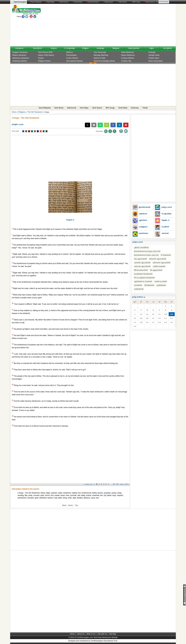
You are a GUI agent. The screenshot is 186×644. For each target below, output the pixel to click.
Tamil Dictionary (93, 2)
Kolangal (152, 52)
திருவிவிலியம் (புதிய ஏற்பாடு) (146, 255)
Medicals (116, 48)
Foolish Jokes (154, 58)
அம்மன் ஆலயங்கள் (142, 266)
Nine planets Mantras (74, 61)
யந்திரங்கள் (161, 285)
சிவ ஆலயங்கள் (141, 259)
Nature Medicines (128, 55)
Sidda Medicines (128, 52)
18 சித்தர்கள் (149, 285)
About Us (81, 634)
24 (114, 484)
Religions (22, 112)
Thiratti (145, 108)
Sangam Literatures (20, 52)
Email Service (150, 2)
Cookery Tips (126, 61)
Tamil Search (63, 2)
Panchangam (71, 55)
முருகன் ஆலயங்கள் (142, 263)
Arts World (167, 48)
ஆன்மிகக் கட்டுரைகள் (143, 281)
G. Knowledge (70, 48)
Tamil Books (122, 2)
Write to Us (91, 634)
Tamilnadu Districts (20, 61)
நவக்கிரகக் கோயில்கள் (143, 274)
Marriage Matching (101, 55)
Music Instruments (156, 61)
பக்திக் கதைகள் (159, 266)
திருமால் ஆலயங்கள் (158, 259)
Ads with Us (102, 634)
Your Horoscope (100, 52)
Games (41, 58)
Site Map (113, 634)
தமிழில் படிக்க (18, 124)
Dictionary (135, 108)
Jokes (151, 48)
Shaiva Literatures (19, 55)
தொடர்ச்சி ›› (125, 484)
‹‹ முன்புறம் (88, 484)
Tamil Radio (77, 2)
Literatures (19, 48)
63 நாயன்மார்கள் (141, 270)
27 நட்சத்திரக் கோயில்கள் (144, 278)
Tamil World (37, 48)
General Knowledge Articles (104, 61)
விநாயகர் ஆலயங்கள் (161, 263)
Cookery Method (128, 58)
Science (54, 48)
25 (117, 484)
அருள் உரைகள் (160, 281)
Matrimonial (108, 2)
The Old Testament (35, 112)
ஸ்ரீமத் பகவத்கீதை (141, 247)
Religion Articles (44, 61)
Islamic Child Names (46, 55)
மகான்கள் (138, 285)
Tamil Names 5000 (45, 52)
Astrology (100, 48)
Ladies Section (134, 48)
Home (14, 112)
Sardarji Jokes (154, 55)
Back (64, 505)
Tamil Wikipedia (35, 2)
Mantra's (70, 52)
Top (77, 505)
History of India (99, 58)
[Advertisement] (121, 26)
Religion (85, 48)
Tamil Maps (50, 2)
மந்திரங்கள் (139, 289)
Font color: (16, 131)
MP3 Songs (136, 2)
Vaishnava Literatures (21, 58)
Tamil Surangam (20, 2)
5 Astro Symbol (72, 58)
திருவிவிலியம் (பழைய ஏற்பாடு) (147, 251)
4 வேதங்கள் (166, 255)
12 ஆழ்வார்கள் (156, 270)
